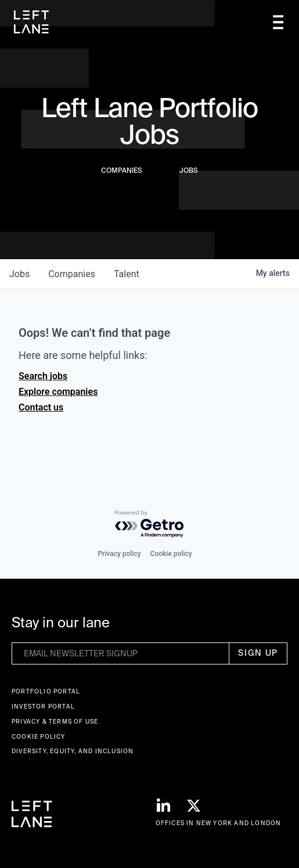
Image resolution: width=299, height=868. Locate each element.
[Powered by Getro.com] (150, 524)
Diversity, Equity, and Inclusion (73, 751)
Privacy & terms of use (55, 722)
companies (72, 274)
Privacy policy (119, 554)
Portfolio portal (46, 691)
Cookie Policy (39, 737)
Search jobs (43, 376)
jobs (19, 274)
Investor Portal (43, 707)
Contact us (41, 407)
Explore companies (58, 392)
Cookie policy (171, 554)
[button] (278, 22)
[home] (31, 22)
